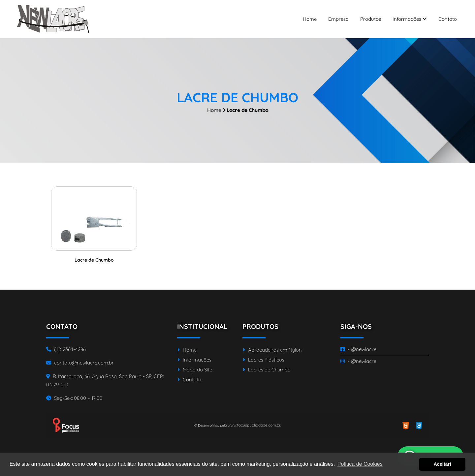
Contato (448, 19)
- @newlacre (358, 349)
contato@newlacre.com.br (80, 363)
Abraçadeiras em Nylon (272, 350)
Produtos (371, 19)
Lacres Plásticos (263, 360)
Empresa (338, 19)
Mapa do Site (195, 370)
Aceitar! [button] (442, 464)
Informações (410, 19)
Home (310, 19)
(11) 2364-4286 (66, 349)
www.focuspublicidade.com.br (254, 425)
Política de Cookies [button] (360, 464)
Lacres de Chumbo (267, 370)
